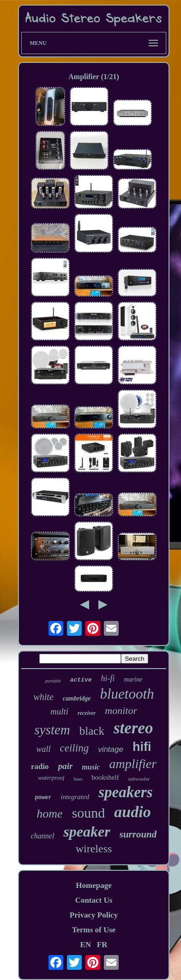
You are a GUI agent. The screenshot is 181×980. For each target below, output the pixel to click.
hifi (142, 747)
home (49, 814)
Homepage (94, 885)
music (91, 767)
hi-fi (108, 678)
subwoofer (139, 779)
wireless (94, 849)
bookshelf (105, 777)
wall (44, 749)
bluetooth (127, 694)
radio (40, 766)
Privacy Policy (94, 915)
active (81, 680)
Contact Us (94, 900)
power (43, 798)
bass (78, 779)
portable (53, 681)
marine (133, 679)
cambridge (77, 698)
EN (85, 945)
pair (66, 766)
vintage (111, 749)
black (92, 731)
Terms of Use (94, 930)
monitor (121, 710)
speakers (125, 792)
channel (43, 836)
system (52, 730)
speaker (87, 831)
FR (102, 945)
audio (132, 812)
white (43, 697)
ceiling (75, 748)
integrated (75, 797)
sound (89, 813)
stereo (133, 728)
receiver (87, 713)
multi (59, 711)
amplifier (133, 764)
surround (138, 834)
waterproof (51, 778)
